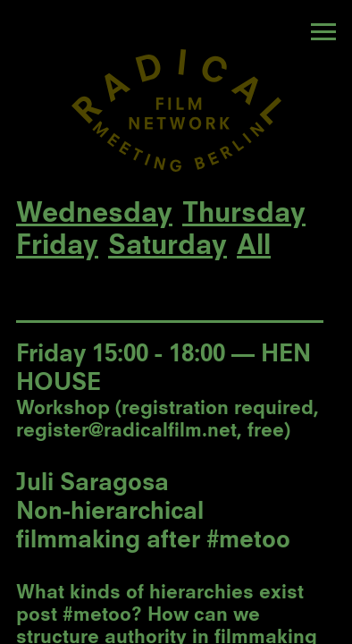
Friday (57, 247)
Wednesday (94, 215)
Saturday (168, 247)
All (254, 247)
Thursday (244, 215)
